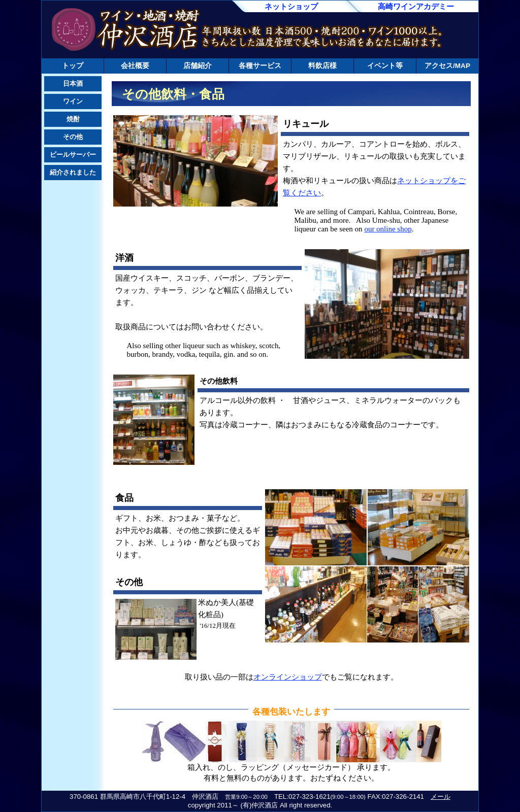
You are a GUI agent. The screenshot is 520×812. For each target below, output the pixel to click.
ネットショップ (291, 7)
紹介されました (73, 172)
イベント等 (385, 66)
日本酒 (73, 83)
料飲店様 (322, 66)
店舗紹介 (198, 66)
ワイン (73, 101)
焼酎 (73, 119)
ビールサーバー (73, 155)
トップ (73, 66)
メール (441, 797)
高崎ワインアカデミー (416, 7)
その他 (73, 137)
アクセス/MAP (447, 66)
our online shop (388, 229)
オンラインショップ (288, 677)
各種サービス (260, 66)
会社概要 (135, 66)
